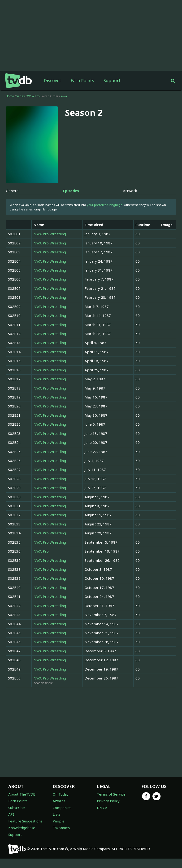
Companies (62, 817)
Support (112, 90)
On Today (61, 804)
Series (21, 106)
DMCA (102, 817)
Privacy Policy (108, 810)
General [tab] (13, 200)
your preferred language (105, 214)
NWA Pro (41, 561)
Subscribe (17, 817)
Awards (59, 810)
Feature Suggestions (25, 830)
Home (10, 106)
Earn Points (82, 90)
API (11, 824)
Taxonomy (61, 837)
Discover (52, 90)
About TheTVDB (22, 804)
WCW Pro (34, 106)
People (59, 830)
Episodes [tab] (71, 200)
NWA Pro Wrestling (50, 243)
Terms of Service (111, 804)
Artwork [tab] (130, 200)
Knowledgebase (22, 837)
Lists (56, 824)
